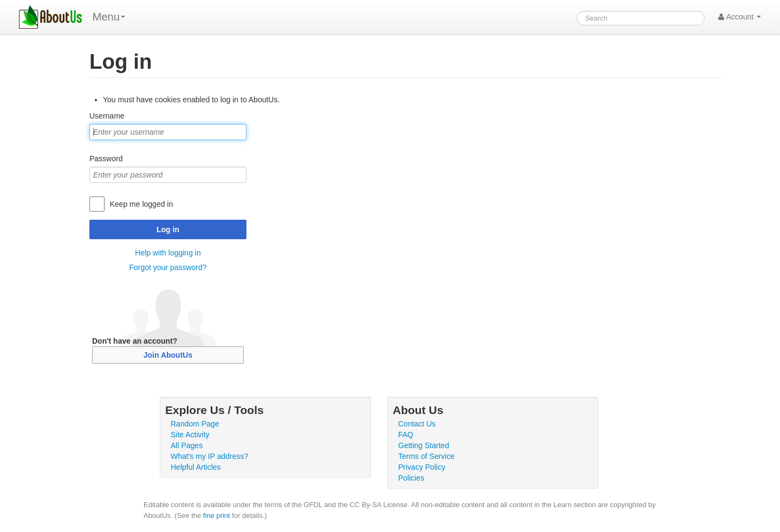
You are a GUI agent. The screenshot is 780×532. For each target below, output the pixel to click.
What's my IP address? (209, 456)
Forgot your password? (168, 267)
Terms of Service (426, 456)
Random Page (195, 424)
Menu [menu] (109, 17)
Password (106, 159)
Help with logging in (168, 253)
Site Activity (190, 435)
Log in (168, 229)
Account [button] (740, 17)
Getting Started (424, 445)
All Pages (187, 445)
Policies (411, 478)
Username (107, 116)
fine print (217, 515)
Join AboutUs (168, 355)
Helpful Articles (196, 467)
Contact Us (417, 424)
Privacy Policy (422, 467)
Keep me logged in (141, 204)
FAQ (406, 435)
